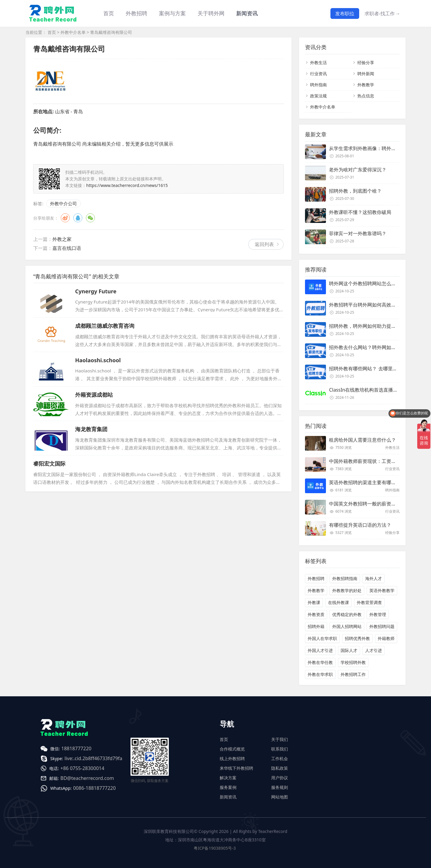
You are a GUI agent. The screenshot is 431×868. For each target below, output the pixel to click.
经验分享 (366, 62)
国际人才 (349, 650)
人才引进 (374, 650)
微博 (65, 218)
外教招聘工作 (353, 674)
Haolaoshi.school (98, 360)
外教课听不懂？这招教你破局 (360, 212)
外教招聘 (316, 578)
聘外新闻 (366, 74)
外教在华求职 (320, 674)
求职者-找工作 (382, 13)
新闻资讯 (247, 13)
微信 (90, 218)
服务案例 (228, 787)
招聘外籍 (316, 626)
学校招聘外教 (353, 662)
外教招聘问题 (382, 626)
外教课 (314, 602)
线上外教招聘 (232, 758)
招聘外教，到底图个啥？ (355, 191)
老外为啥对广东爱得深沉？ (358, 170)
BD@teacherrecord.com (87, 778)
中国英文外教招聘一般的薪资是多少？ (370, 504)
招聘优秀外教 (357, 638)
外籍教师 (386, 638)
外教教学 (366, 85)
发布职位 (345, 13)
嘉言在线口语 (67, 248)
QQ (78, 218)
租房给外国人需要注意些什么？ (362, 440)
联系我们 (280, 749)
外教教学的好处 (347, 590)
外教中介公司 (63, 203)
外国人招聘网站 (347, 626)
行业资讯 (318, 74)
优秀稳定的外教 (347, 614)
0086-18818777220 (94, 788)
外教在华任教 (320, 662)
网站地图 (280, 797)
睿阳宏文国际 (49, 464)
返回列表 (264, 244)
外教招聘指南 (345, 578)
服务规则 (280, 787)
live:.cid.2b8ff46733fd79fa (94, 758)
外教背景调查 (369, 602)
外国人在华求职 (322, 638)
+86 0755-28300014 (82, 768)
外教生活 (318, 62)
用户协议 (280, 778)
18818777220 (76, 748)
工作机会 (280, 758)
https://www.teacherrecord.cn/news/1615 (127, 185)
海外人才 (374, 578)
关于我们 (280, 739)
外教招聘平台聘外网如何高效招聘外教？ (372, 305)
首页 (109, 13)
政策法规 (318, 96)
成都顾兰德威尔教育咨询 (105, 326)
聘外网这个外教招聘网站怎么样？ (365, 283)
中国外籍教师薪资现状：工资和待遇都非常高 (377, 461)
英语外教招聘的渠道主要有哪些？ (365, 482)
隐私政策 (280, 768)
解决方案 (228, 778)
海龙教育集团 (91, 429)
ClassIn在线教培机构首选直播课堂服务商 (373, 390)
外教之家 (62, 239)
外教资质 (316, 614)
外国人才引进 (320, 650)
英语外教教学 (382, 590)
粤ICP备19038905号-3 (215, 848)
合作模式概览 (232, 749)
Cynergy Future (96, 291)
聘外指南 (318, 85)
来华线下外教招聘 (236, 768)
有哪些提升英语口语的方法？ (360, 525)
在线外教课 (339, 602)
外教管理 (378, 614)
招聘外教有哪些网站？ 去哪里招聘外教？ (373, 369)
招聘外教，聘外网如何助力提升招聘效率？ (374, 326)
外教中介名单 (73, 32)
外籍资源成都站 (94, 395)
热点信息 (366, 96)
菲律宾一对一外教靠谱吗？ (358, 233)
